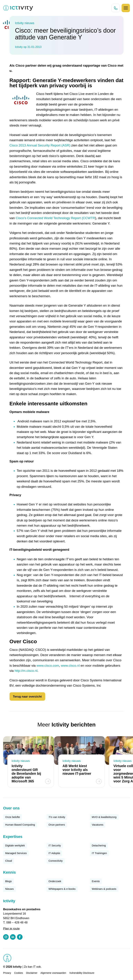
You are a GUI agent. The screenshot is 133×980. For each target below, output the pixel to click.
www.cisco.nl (70, 666)
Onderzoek (55, 881)
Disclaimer (32, 973)
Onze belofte (13, 817)
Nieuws (9, 889)
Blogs (8, 881)
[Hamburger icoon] (126, 8)
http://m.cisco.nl (26, 671)
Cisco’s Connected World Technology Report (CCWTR (55, 218)
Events (96, 881)
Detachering (99, 845)
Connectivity (56, 861)
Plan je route (11, 929)
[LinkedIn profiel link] (13, 937)
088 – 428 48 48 (17, 922)
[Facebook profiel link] (20, 937)
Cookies (19, 973)
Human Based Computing (20, 825)
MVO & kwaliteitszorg (104, 817)
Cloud (9, 861)
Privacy (7, 973)
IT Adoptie (54, 853)
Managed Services (16, 853)
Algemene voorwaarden (53, 973)
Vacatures (97, 825)
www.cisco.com (48, 666)
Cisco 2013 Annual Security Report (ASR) (40, 145)
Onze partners (57, 825)
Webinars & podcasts (104, 889)
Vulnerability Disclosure (82, 973)
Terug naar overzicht (27, 697)
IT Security (55, 845)
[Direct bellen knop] (116, 8)
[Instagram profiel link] (6, 937)
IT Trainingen (99, 853)
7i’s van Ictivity (57, 817)
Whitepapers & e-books (62, 889)
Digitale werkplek (15, 845)
